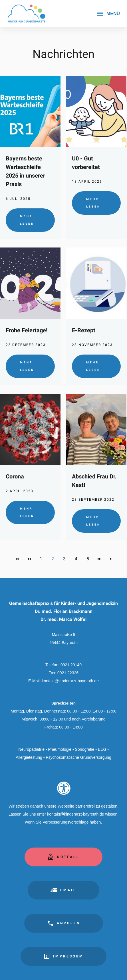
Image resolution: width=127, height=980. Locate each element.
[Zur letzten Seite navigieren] (111, 559)
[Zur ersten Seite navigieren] (17, 559)
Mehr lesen (27, 220)
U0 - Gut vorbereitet (86, 163)
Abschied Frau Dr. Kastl (94, 481)
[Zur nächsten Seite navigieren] (99, 559)
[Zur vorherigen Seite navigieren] (29, 559)
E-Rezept (84, 330)
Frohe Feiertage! (27, 330)
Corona (15, 476)
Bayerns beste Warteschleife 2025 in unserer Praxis (25, 171)
